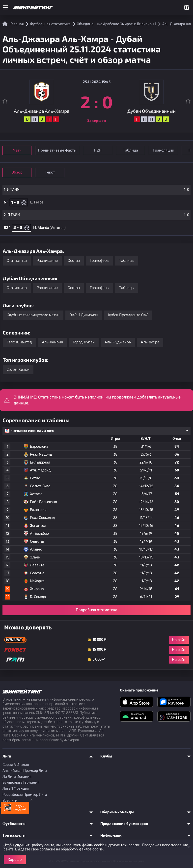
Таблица (134, 150)
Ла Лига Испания (17, 777)
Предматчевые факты (59, 150)
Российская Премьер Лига (25, 795)
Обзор (18, 172)
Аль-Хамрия (52, 342)
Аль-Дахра (150, 342)
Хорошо (15, 860)
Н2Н (100, 150)
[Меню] (5, 7)
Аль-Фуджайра (118, 342)
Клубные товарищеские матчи (33, 315)
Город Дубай (84, 342)
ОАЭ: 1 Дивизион (84, 315)
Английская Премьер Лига (25, 771)
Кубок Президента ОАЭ (128, 315)
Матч (18, 150)
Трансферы (99, 261)
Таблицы (127, 261)
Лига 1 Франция (16, 789)
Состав (74, 261)
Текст (52, 172)
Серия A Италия (16, 765)
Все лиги (10, 801)
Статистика (17, 261)
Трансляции (168, 150)
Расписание (47, 261)
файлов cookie (91, 849)
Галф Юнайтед (19, 342)
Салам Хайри (18, 369)
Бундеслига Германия (21, 783)
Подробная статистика (96, 610)
